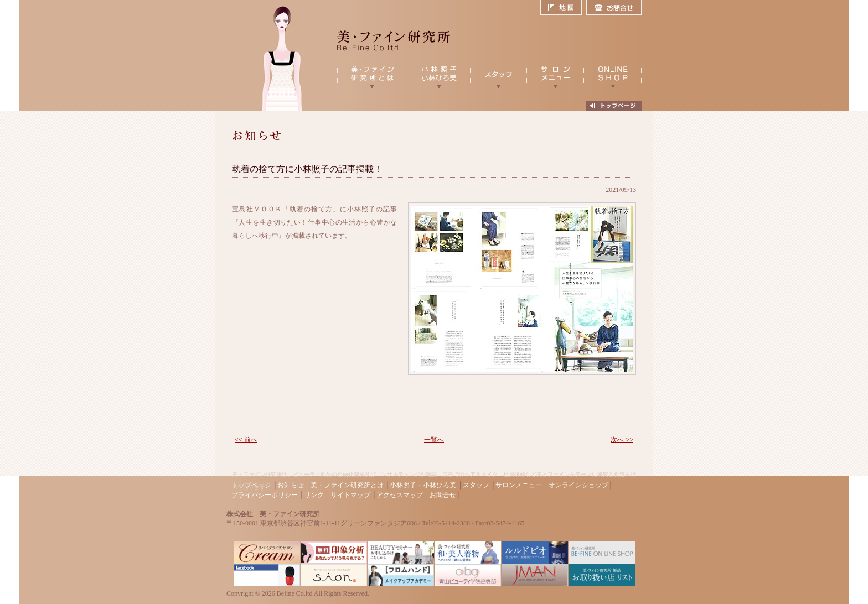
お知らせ (291, 485)
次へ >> (622, 440)
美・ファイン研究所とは (347, 485)
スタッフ (476, 485)
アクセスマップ (400, 495)
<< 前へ (246, 440)
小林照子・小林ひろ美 (423, 485)
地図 (563, 8)
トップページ (251, 485)
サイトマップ (350, 495)
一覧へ (434, 440)
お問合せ (614, 8)
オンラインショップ (578, 485)
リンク (314, 495)
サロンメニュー (519, 485)
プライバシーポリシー (265, 495)
